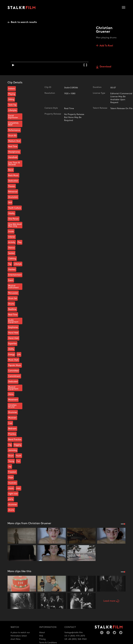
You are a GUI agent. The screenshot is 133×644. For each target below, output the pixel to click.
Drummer (13, 412)
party (11, 499)
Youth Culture (15, 208)
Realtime (12, 309)
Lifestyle (18, 264)
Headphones (14, 152)
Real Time (13, 146)
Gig (10, 445)
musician (12, 483)
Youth (19, 456)
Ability (11, 349)
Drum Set (13, 298)
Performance (14, 130)
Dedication (13, 181)
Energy (11, 354)
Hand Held (13, 333)
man (18, 488)
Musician (12, 418)
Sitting (11, 99)
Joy (10, 467)
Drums (11, 304)
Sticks (11, 394)
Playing (12, 94)
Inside (11, 231)
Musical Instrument (13, 287)
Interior (12, 237)
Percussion (13, 293)
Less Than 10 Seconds (14, 164)
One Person (14, 219)
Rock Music (13, 175)
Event (11, 280)
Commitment (14, 376)
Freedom (12, 472)
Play (20, 242)
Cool (10, 423)
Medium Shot (14, 141)
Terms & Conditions (48, 643)
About (42, 633)
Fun (18, 461)
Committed (13, 371)
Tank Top (12, 105)
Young (11, 461)
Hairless (12, 269)
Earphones (13, 327)
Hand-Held (13, 338)
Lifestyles (13, 110)
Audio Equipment (13, 321)
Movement (13, 400)
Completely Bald (13, 124)
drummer (13, 505)
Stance (11, 248)
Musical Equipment (13, 388)
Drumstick (13, 197)
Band (11, 170)
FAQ (41, 636)
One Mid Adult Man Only (15, 225)
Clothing (12, 259)
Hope (11, 477)
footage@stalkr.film (74, 633)
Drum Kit (12, 136)
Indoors (12, 89)
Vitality (11, 213)
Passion (12, 186)
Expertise (12, 344)
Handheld (13, 157)
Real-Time (13, 315)
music (11, 488)
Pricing (42, 639)
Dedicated (13, 382)
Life (19, 354)
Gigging (18, 445)
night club (13, 494)
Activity (12, 242)
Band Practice (15, 439)
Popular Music (15, 365)
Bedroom (12, 429)
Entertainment (15, 275)
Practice (12, 434)
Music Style (13, 360)
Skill (10, 203)
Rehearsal (13, 192)
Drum (11, 456)
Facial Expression (13, 117)
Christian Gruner (12, 406)
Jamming (13, 450)
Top (10, 264)
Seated (11, 253)
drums (11, 510)
